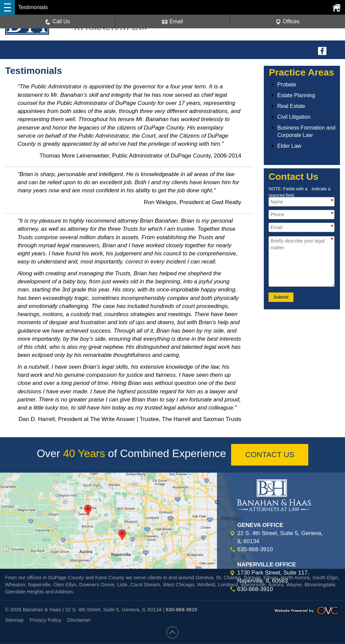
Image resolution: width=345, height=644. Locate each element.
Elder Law (289, 146)
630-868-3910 (255, 550)
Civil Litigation (294, 117)
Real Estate (291, 106)
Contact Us (270, 455)
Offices (288, 22)
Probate (287, 85)
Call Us (58, 22)
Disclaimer (79, 620)
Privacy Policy (45, 620)
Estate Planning (296, 95)
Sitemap (14, 620)
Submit (281, 297)
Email (172, 22)
